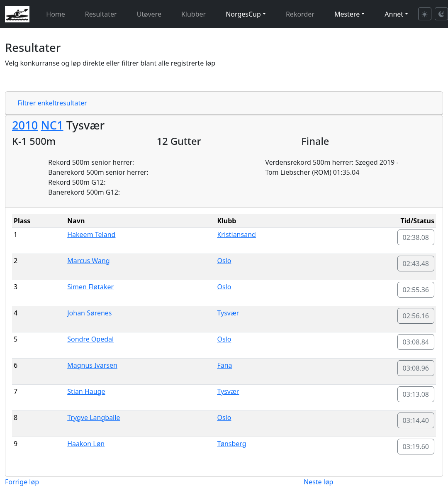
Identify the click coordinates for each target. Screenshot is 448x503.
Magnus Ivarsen (92, 365)
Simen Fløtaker (90, 287)
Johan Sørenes (89, 313)
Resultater (101, 14)
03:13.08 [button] (416, 394)
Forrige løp (22, 482)
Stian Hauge (86, 391)
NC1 (52, 125)
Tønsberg (231, 444)
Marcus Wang (88, 261)
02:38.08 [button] (416, 237)
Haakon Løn (86, 444)
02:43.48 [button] (416, 264)
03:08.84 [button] (416, 342)
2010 (25, 125)
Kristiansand (236, 234)
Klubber (194, 14)
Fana (224, 365)
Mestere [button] (347, 14)
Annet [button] (394, 14)
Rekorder (300, 14)
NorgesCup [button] (243, 14)
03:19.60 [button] (416, 447)
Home (56, 14)
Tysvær (228, 313)
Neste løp (318, 482)
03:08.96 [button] (416, 368)
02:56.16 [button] (416, 316)
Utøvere (149, 14)
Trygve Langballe (94, 418)
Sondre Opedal (90, 339)
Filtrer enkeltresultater (52, 103)
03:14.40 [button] (416, 420)
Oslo (224, 261)
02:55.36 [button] (416, 290)
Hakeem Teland (91, 234)
